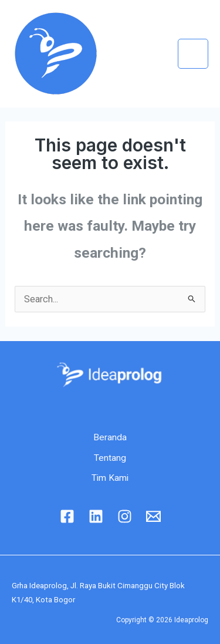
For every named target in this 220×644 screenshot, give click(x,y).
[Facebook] (67, 516)
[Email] (153, 516)
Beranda (110, 437)
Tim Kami (110, 478)
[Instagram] (125, 516)
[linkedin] (96, 516)
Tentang (110, 458)
